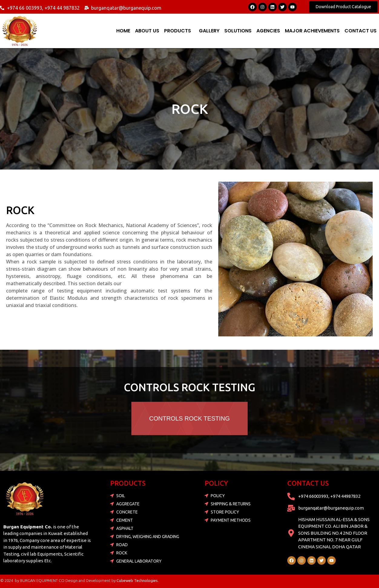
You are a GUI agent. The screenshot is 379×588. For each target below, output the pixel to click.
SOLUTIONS (238, 31)
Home (123, 31)
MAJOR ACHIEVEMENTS (312, 31)
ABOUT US (147, 31)
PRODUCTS (178, 31)
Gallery (209, 31)
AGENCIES (268, 31)
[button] (179, 31)
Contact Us (361, 31)
